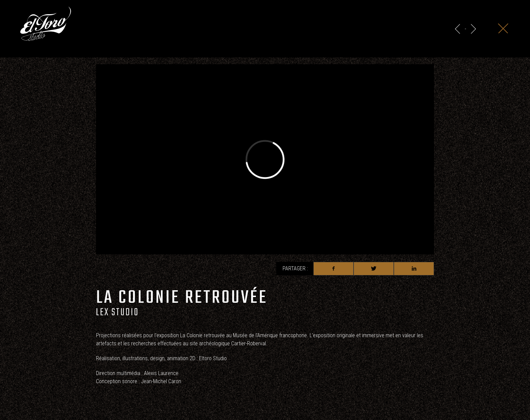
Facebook (333, 269)
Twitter (374, 269)
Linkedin (414, 269)
